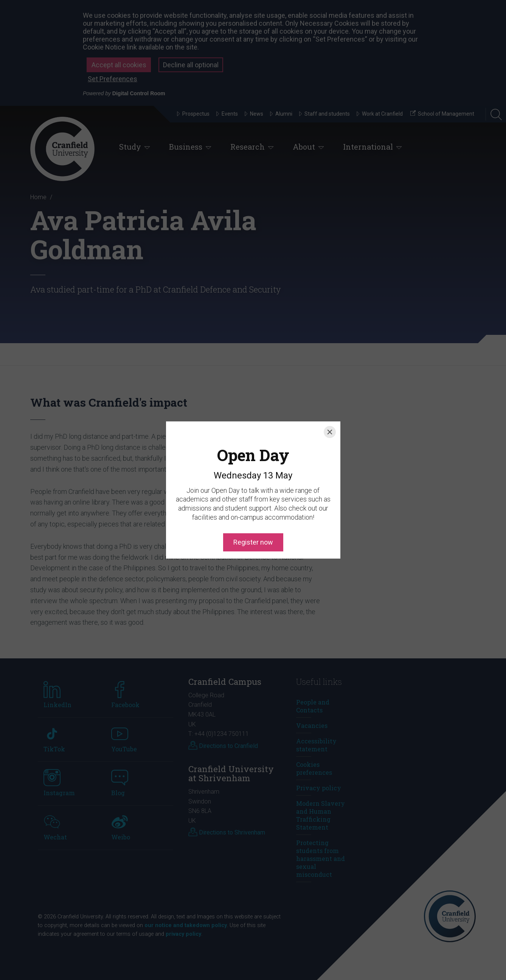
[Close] (330, 398)
